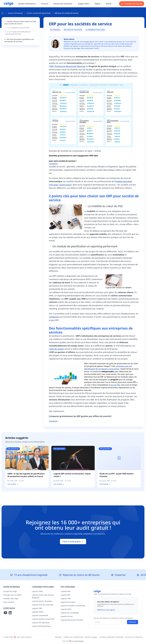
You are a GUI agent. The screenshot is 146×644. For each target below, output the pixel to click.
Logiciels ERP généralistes (41, 626)
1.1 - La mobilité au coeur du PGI (17, 28)
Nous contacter (9, 602)
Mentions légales (91, 637)
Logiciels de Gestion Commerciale (73, 606)
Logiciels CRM (37, 608)
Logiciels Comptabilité (40, 615)
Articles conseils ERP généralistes (39, 13)
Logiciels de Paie (67, 616)
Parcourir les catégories (134, 637)
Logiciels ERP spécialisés (41, 623)
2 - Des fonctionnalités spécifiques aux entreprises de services (19, 40)
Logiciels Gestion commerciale (43, 619)
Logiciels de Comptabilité (70, 613)
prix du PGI (115, 385)
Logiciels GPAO (37, 591)
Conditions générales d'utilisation (111, 637)
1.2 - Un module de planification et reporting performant (18, 33)
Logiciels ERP (65, 595)
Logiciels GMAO (38, 612)
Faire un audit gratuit (73, 542)
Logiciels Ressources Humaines (72, 620)
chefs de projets (56, 349)
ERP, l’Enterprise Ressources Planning (68, 66)
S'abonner (133, 622)
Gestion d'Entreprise (15, 13)
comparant (54, 317)
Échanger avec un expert (12, 595)
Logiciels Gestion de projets (42, 601)
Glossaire (58, 637)
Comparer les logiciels (132, 4)
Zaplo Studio (79, 641)
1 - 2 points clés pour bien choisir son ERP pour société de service (20, 23)
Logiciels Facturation (68, 602)
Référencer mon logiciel (107, 610)
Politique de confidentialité (73, 637)
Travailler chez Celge (11, 598)
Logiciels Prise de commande (43, 605)
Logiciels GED (65, 591)
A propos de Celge (10, 591)
